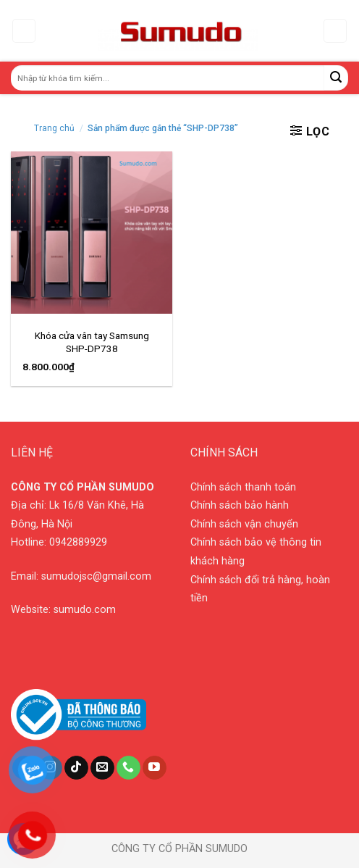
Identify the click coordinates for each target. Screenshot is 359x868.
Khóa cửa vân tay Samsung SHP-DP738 (92, 342)
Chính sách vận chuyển (244, 524)
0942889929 (78, 542)
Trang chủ (54, 128)
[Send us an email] (102, 768)
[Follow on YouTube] (155, 768)
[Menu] (24, 31)
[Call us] (128, 768)
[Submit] (336, 78)
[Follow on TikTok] (76, 768)
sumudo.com (85, 610)
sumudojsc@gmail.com (96, 576)
